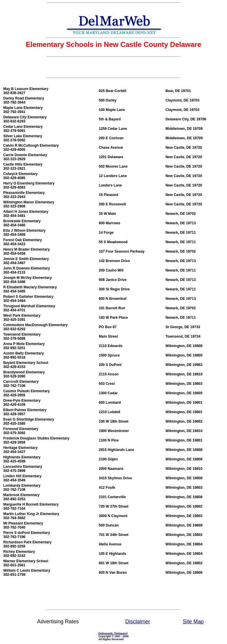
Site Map (193, 622)
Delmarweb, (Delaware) (113, 633)
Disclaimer (138, 622)
